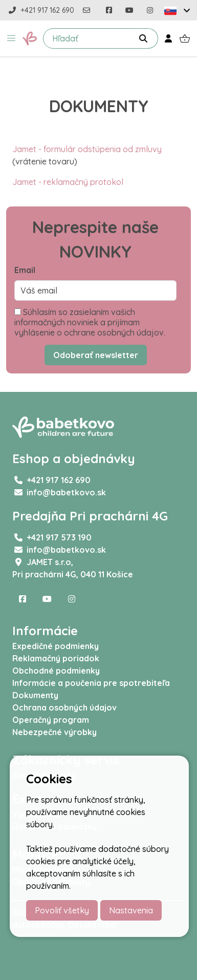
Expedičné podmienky (56, 646)
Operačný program (51, 720)
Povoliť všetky (62, 910)
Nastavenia (131, 910)
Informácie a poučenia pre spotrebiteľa (91, 683)
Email (25, 270)
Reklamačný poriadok (56, 658)
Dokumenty (35, 695)
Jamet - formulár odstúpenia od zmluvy (87, 149)
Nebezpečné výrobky (54, 732)
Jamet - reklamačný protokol (68, 182)
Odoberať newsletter (96, 355)
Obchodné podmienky (56, 671)
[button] (11, 38)
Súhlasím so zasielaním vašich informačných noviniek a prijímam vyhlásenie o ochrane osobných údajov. (90, 322)
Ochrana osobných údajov (64, 707)
